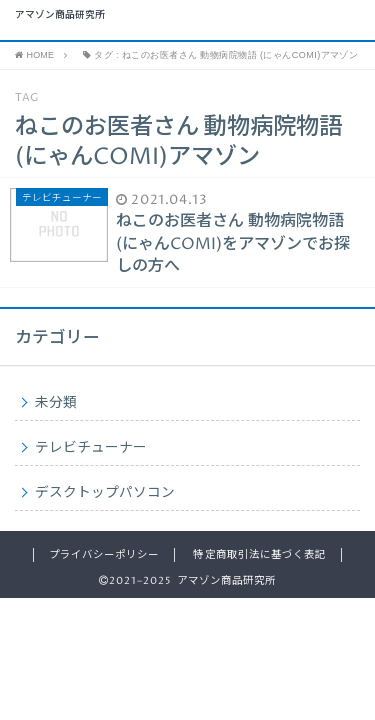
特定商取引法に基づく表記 (259, 555)
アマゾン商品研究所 (60, 16)
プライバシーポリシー (104, 555)
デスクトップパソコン (105, 493)
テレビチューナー (91, 448)
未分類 (56, 403)
